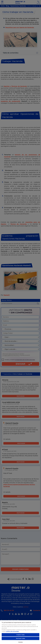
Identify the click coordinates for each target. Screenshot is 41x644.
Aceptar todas (21, 635)
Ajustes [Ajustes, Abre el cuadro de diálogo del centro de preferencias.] (21, 642)
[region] (20, 632)
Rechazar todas (20, 638)
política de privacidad (12, 631)
